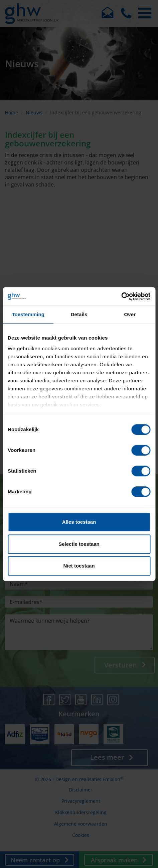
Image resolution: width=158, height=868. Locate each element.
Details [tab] (79, 314)
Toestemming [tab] (28, 314)
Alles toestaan (79, 522)
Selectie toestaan (79, 544)
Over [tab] (130, 314)
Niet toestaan (79, 566)
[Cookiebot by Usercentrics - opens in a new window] (121, 296)
